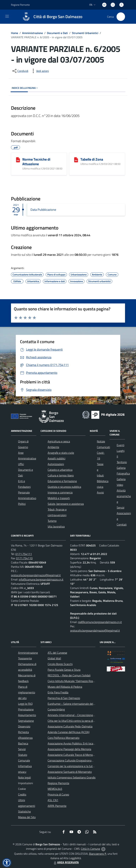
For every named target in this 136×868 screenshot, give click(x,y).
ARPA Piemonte (57, 806)
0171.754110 (24, 558)
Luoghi (121, 451)
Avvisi (100, 492)
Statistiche (24, 811)
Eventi (121, 445)
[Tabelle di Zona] (76, 160)
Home (15, 33)
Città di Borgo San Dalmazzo (58, 17)
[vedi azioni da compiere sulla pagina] (40, 71)
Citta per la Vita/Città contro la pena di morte (74, 721)
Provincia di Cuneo (58, 794)
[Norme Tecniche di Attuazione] (18, 160)
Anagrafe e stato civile (61, 453)
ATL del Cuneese (57, 653)
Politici (22, 504)
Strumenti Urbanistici (85, 33)
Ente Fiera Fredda (58, 692)
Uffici (21, 464)
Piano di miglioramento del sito (27, 692)
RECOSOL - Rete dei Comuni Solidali (69, 675)
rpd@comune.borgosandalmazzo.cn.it (100, 622)
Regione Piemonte (58, 783)
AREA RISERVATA (66, 862)
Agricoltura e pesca (59, 441)
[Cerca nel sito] (121, 17)
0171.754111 (24, 554)
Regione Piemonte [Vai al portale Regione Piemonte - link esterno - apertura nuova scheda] (20, 5)
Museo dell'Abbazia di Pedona (65, 687)
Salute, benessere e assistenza (66, 504)
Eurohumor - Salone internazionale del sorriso (75, 704)
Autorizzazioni (56, 464)
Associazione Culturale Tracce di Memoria (72, 755)
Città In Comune (90, 849)
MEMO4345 (55, 789)
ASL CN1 (53, 800)
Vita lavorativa (56, 526)
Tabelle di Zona (92, 159)
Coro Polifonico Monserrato (63, 738)
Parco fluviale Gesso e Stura (64, 670)
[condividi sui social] (20, 71)
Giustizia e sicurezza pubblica (64, 487)
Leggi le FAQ (25, 704)
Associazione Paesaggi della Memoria (69, 749)
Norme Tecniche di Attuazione (36, 162)
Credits (22, 794)
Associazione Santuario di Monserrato (70, 772)
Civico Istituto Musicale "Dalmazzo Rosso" (72, 681)
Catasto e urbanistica (60, 470)
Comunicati (103, 447)
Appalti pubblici (56, 458)
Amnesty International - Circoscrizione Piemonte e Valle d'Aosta (85, 715)
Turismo (52, 521)
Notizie (101, 441)
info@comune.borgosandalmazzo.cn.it (41, 579)
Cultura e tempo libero (61, 475)
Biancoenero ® (98, 854)
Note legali (24, 777)
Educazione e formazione (62, 481)
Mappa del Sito (27, 817)
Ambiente (53, 447)
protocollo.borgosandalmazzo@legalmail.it (36, 575)
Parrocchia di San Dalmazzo (64, 698)
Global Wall (54, 658)
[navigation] (7, 16)
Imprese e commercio (60, 492)
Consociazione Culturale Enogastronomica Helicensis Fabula (83, 760)
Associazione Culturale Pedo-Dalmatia (70, 726)
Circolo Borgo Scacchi (60, 664)
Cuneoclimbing (56, 709)
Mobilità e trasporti (59, 498)
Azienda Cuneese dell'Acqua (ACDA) (69, 732)
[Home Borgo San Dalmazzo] (51, 17)
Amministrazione (32, 33)
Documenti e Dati (57, 33)
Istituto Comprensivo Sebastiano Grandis (72, 777)
